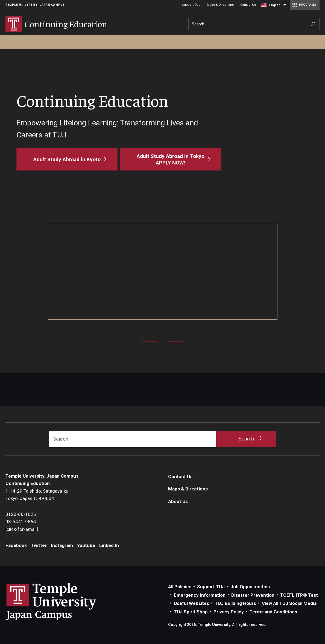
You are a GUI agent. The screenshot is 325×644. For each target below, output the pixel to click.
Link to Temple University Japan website (60, 602)
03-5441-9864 (21, 522)
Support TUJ (191, 5)
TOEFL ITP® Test (299, 595)
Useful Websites (191, 603)
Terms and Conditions (273, 612)
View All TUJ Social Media (289, 603)
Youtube (86, 545)
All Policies (180, 587)
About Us (178, 501)
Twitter (39, 545)
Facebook (16, 545)
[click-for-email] (22, 529)
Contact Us (248, 5)
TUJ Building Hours (235, 603)
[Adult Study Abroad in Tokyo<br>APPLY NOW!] (170, 159)
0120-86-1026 (21, 514)
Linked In (109, 545)
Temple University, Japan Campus (35, 5)
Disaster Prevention (253, 595)
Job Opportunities (250, 587)
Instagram (62, 545)
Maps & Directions (220, 5)
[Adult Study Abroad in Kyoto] (67, 159)
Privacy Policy (229, 612)
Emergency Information (200, 595)
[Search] (254, 24)
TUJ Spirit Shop (191, 612)
